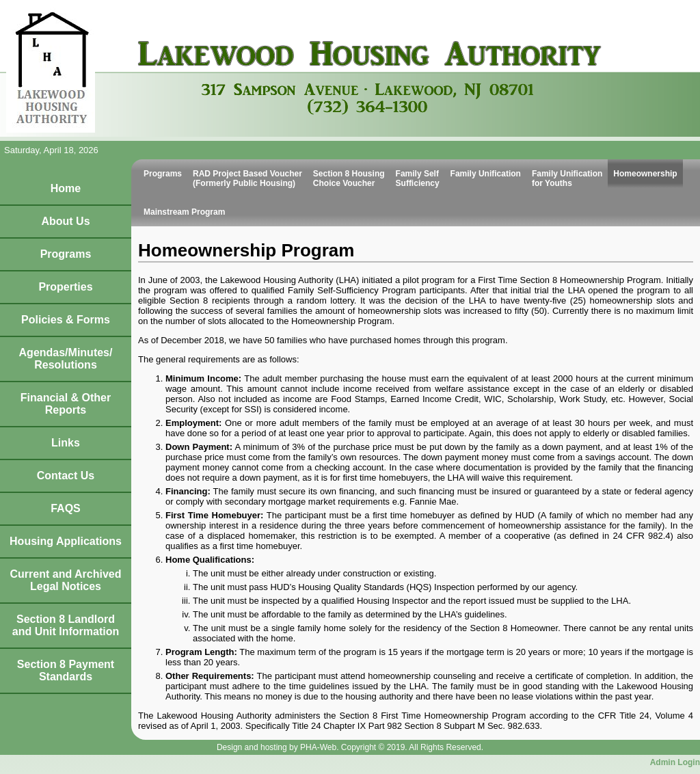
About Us (65, 221)
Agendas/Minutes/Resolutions (66, 359)
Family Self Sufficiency (418, 178)
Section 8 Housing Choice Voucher (349, 178)
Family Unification (486, 174)
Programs (66, 254)
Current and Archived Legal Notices (66, 580)
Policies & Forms (66, 320)
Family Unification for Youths (567, 178)
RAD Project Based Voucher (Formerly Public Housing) (247, 178)
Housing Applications (66, 541)
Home (66, 188)
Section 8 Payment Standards (66, 670)
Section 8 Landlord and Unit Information (66, 625)
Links (66, 443)
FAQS (66, 508)
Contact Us (66, 476)
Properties (65, 287)
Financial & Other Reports (66, 404)
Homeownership (645, 174)
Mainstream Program (184, 212)
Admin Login (675, 762)
